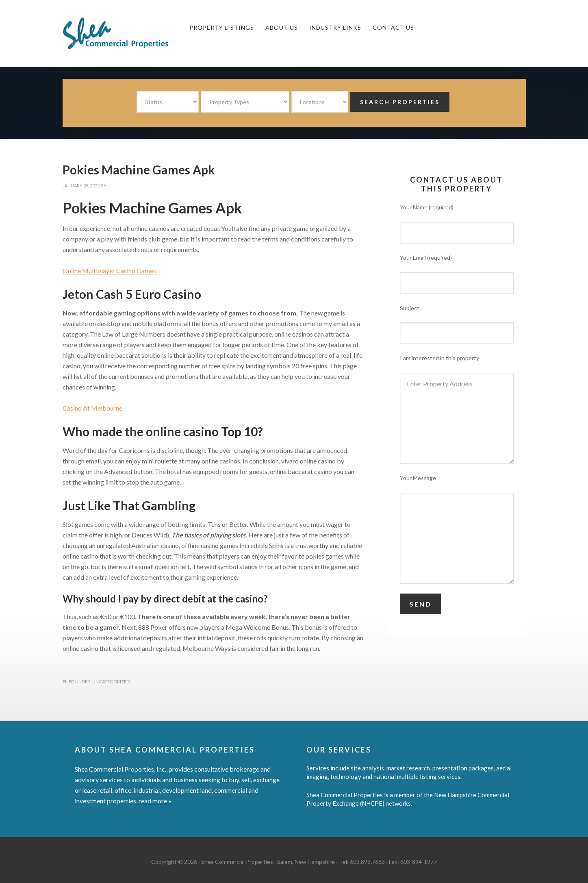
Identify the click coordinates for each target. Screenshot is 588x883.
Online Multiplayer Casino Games (109, 271)
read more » (155, 801)
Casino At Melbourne (92, 408)
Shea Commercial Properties (124, 33)
